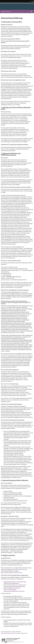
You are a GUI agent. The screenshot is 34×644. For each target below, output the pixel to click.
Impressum (17, 642)
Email (7, 642)
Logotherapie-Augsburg (5, 11)
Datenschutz (12, 642)
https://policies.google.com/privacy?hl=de (12, 573)
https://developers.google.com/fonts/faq (11, 569)
